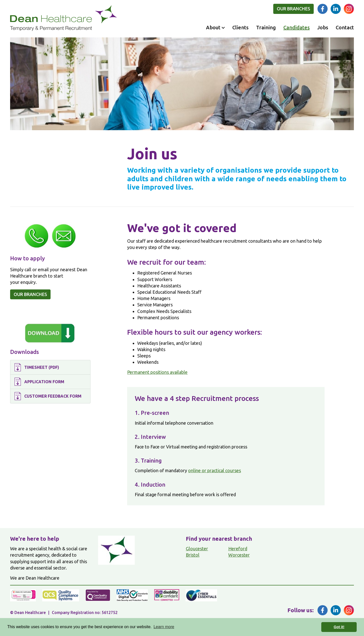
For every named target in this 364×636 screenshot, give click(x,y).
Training (266, 27)
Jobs (323, 27)
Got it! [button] (339, 627)
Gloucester (197, 549)
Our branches (293, 9)
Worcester (239, 555)
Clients (240, 27)
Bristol (193, 555)
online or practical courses (214, 470)
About (213, 27)
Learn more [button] (164, 627)
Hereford (238, 549)
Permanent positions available (157, 372)
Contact (345, 27)
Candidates (297, 27)
